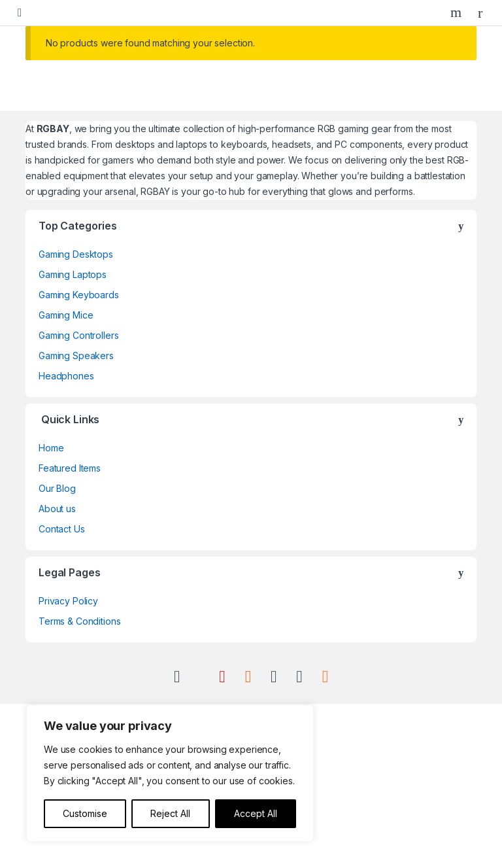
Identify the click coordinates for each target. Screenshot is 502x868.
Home (51, 448)
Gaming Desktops (76, 254)
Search (458, 12)
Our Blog (57, 488)
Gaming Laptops (73, 274)
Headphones (66, 376)
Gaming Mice (66, 315)
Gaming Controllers (78, 335)
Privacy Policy (68, 601)
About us (57, 509)
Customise (85, 813)
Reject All (170, 813)
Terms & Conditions (79, 621)
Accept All (256, 813)
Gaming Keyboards (79, 295)
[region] (170, 773)
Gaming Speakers (76, 356)
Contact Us (62, 529)
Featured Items (70, 468)
